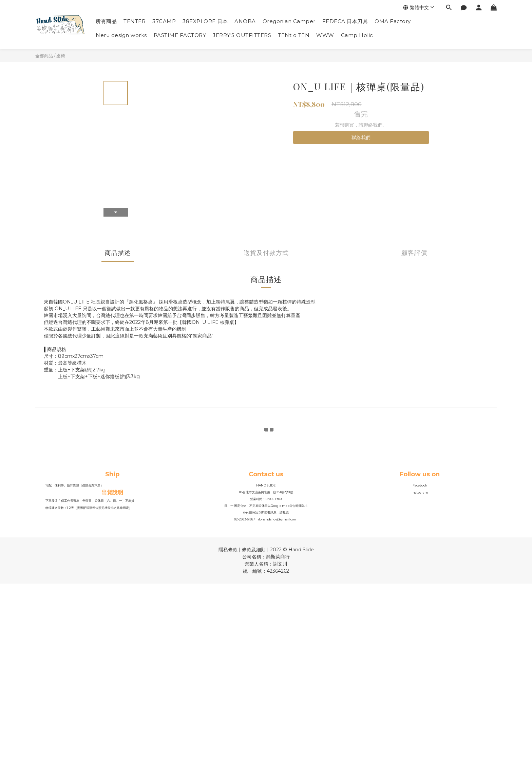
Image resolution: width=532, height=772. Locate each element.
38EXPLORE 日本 (205, 21)
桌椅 (61, 56)
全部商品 (44, 56)
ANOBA (245, 21)
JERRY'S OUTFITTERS (242, 35)
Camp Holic (357, 35)
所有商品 (106, 21)
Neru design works (121, 35)
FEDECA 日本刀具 (345, 21)
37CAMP (164, 21)
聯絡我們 (361, 137)
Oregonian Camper (289, 21)
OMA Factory (393, 21)
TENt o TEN (294, 35)
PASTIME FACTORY (180, 35)
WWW (325, 35)
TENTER (135, 21)
